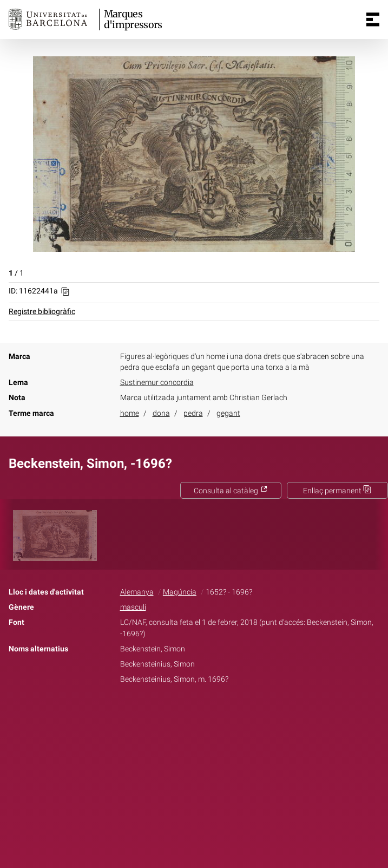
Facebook (163, 713)
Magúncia (180, 592)
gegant (228, 413)
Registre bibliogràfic (42, 312)
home (130, 413)
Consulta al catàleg (231, 491)
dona (161, 413)
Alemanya (137, 592)
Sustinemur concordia (157, 383)
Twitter (188, 713)
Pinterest (213, 713)
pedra (193, 413)
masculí (133, 607)
